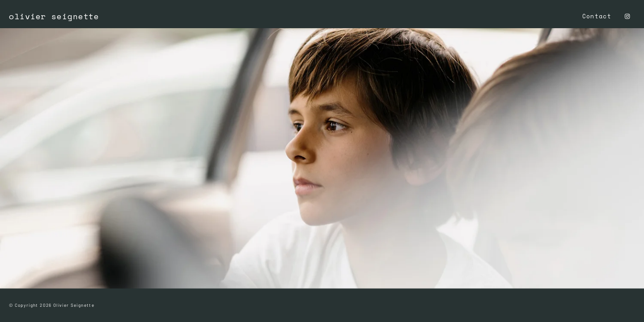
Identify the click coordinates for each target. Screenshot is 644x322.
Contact (597, 16)
